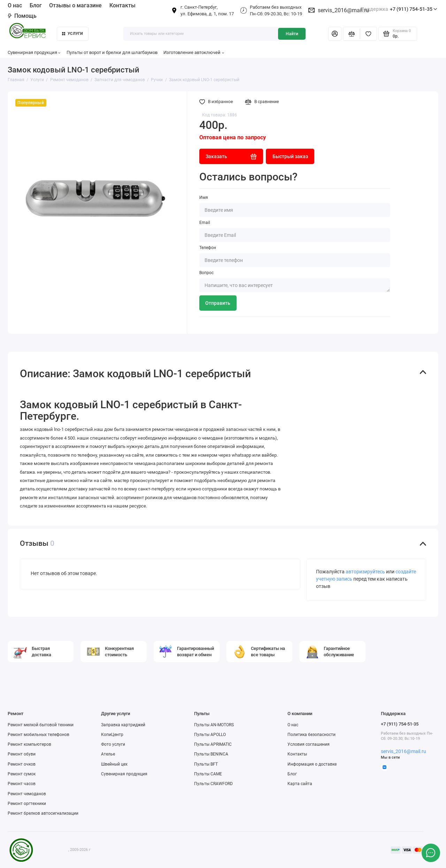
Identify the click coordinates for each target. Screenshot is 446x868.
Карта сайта (300, 784)
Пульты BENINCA (211, 754)
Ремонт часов (22, 784)
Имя (204, 197)
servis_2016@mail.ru (343, 10)
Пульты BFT (206, 764)
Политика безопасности (312, 735)
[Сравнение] (351, 34)
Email (205, 223)
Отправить (218, 303)
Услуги (73, 34)
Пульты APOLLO (210, 735)
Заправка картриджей (123, 725)
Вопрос (206, 273)
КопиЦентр (112, 735)
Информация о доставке (312, 764)
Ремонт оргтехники (27, 804)
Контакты (122, 5)
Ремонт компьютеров (29, 744)
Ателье (108, 754)
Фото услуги (113, 744)
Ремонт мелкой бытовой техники (41, 725)
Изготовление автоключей (194, 52)
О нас (15, 5)
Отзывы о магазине (75, 5)
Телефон (208, 248)
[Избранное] (368, 34)
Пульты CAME (208, 774)
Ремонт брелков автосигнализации (43, 813)
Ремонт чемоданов (27, 794)
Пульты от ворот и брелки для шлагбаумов (112, 52)
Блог (36, 5)
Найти (292, 34)
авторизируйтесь (365, 572)
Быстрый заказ (290, 156)
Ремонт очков (22, 764)
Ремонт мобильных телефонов (39, 735)
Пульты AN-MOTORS (214, 725)
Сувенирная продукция (34, 52)
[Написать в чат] (431, 853)
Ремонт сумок (22, 774)
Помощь (22, 16)
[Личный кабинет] (335, 34)
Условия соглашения (309, 744)
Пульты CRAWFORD (213, 784)
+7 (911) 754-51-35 (399, 9)
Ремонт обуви (22, 754)
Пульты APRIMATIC (213, 744)
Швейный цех (114, 764)
